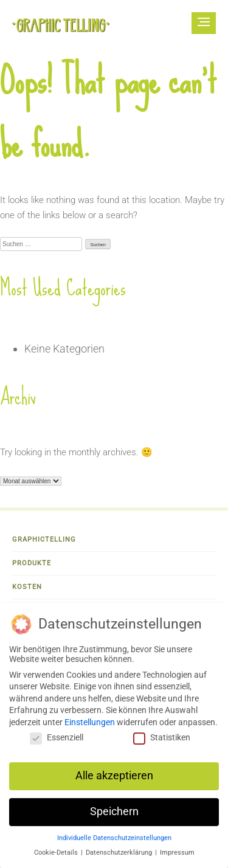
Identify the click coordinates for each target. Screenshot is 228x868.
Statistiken (162, 743)
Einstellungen (90, 728)
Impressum (177, 858)
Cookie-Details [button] (57, 858)
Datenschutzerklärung (120, 858)
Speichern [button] (114, 817)
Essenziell (57, 743)
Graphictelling (44, 539)
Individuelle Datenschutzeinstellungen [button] (114, 843)
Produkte (32, 563)
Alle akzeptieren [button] (114, 781)
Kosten (27, 587)
